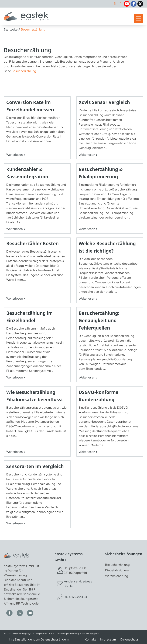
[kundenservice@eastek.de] (115, 4)
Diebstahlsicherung (119, 570)
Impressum (108, 639)
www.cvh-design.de (90, 634)
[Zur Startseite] (26, 16)
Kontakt (90, 639)
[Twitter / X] (140, 4)
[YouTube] (127, 4)
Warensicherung (117, 576)
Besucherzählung (24, 71)
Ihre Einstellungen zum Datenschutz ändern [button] (39, 639)
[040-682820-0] (121, 4)
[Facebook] (133, 4)
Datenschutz (129, 639)
